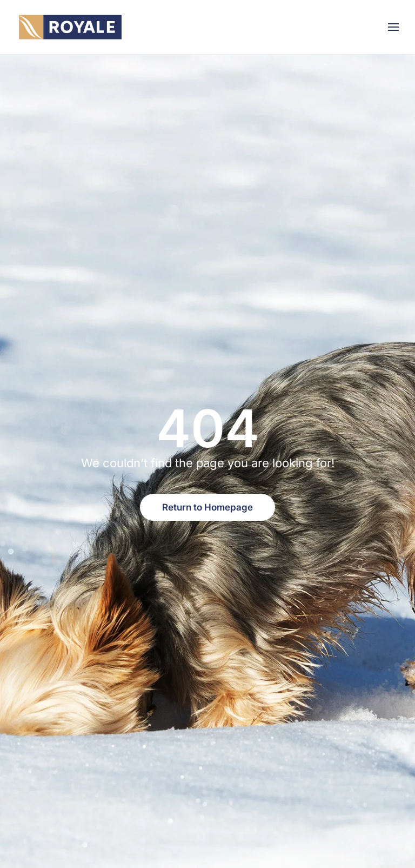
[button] (393, 27)
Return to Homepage (207, 507)
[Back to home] (70, 27)
